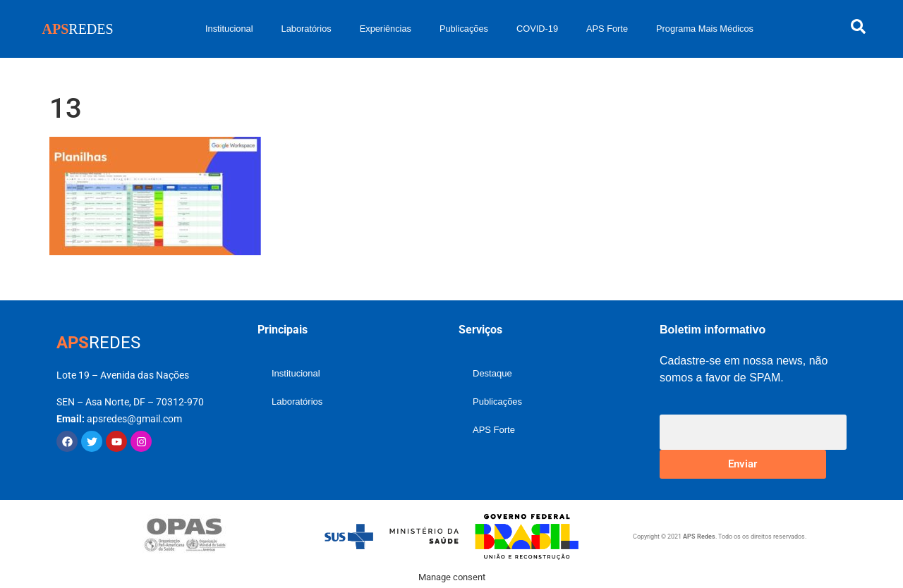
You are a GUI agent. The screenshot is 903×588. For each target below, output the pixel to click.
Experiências (386, 29)
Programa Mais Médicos (705, 29)
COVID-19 (537, 29)
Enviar (743, 464)
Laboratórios (307, 29)
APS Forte (607, 29)
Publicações (464, 29)
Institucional (229, 29)
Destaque (492, 373)
